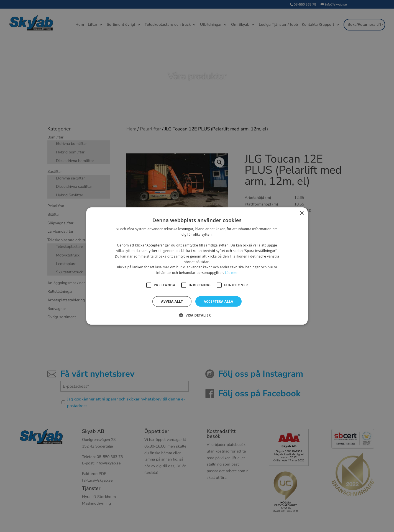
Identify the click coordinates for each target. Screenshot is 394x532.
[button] (197, 315)
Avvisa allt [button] (172, 301)
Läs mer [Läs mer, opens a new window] (231, 273)
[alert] (197, 266)
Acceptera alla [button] (218, 301)
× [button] (302, 213)
